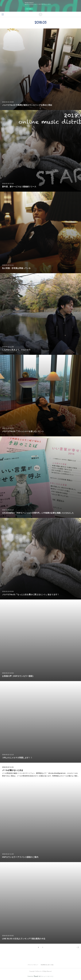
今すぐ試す (29, 9)
